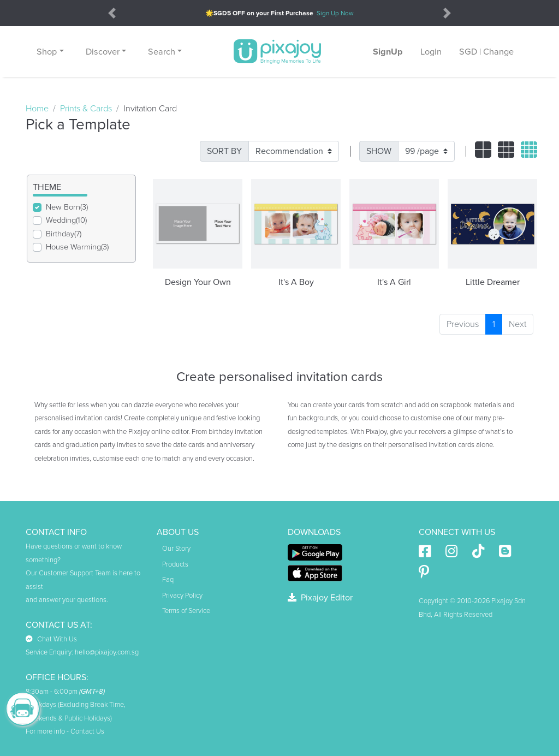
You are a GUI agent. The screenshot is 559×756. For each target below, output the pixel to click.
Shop (47, 52)
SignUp (388, 52)
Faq (168, 580)
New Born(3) (67, 207)
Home (37, 109)
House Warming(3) (77, 247)
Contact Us (87, 731)
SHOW (379, 151)
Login (431, 52)
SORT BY (224, 151)
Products (175, 564)
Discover (103, 52)
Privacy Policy (182, 596)
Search (162, 52)
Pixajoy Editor (320, 598)
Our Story (176, 549)
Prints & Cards (86, 109)
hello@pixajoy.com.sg (107, 652)
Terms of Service (186, 611)
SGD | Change (486, 52)
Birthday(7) (64, 234)
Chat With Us (51, 639)
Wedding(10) (66, 220)
